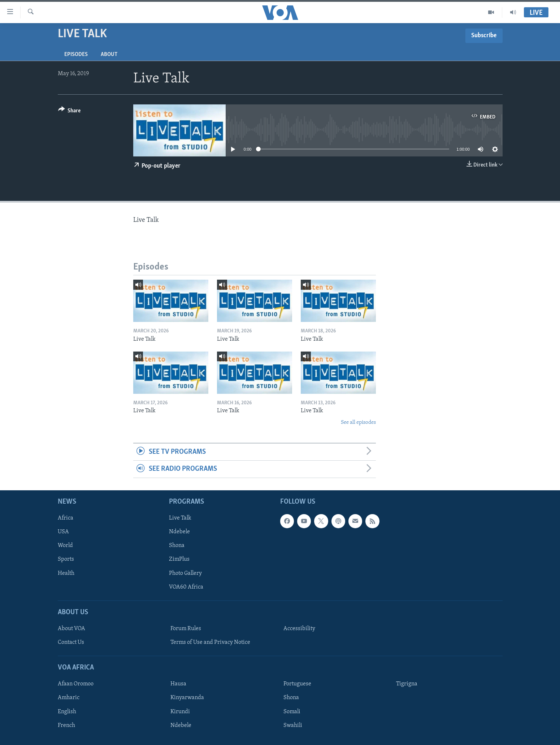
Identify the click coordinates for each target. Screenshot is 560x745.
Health (66, 573)
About (109, 55)
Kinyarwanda (187, 698)
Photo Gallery (185, 573)
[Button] (70, 112)
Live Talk (180, 518)
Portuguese (297, 684)
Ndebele (179, 532)
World (65, 546)
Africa (66, 518)
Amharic (69, 698)
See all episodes (358, 423)
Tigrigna (407, 684)
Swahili (293, 725)
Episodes (76, 55)
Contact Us (71, 642)
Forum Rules (186, 629)
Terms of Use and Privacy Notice (210, 642)
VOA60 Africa (186, 587)
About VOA (71, 629)
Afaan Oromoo (76, 684)
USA (63, 532)
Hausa (178, 684)
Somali (292, 711)
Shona (177, 546)
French (66, 725)
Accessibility (299, 629)
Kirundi (180, 711)
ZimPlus (179, 559)
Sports (66, 559)
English (67, 711)
